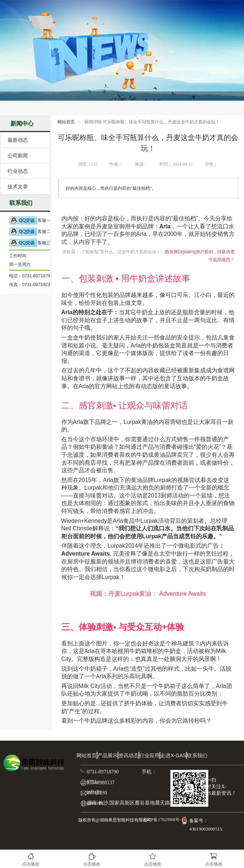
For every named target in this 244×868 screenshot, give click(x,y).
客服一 (30, 221)
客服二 (30, 232)
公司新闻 (18, 155)
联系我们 (197, 755)
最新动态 (18, 140)
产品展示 (108, 755)
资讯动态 (128, 755)
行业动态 (18, 171)
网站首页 (66, 122)
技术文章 (18, 187)
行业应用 (149, 755)
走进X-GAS (173, 755)
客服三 (30, 243)
